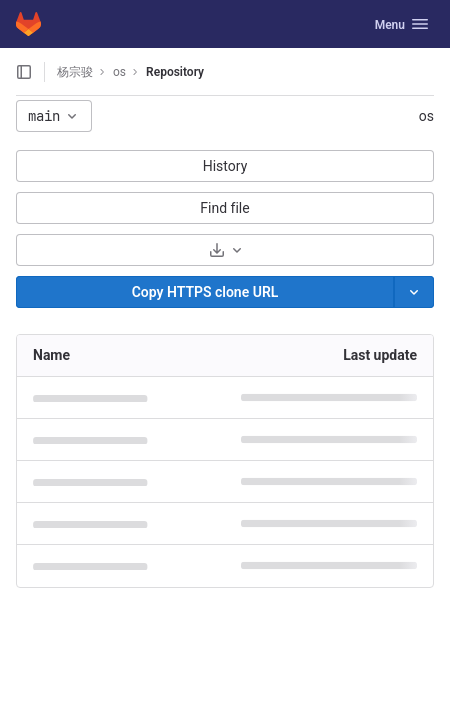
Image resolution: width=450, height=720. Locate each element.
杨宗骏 (75, 72)
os (426, 116)
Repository (175, 72)
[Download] (225, 250)
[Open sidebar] (24, 72)
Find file (224, 208)
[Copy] (205, 292)
